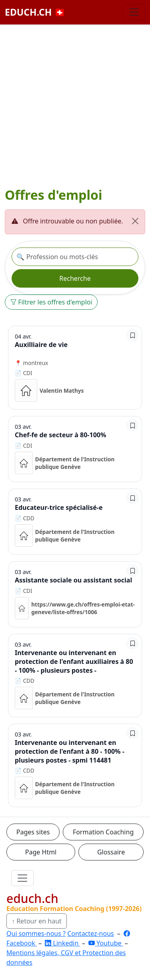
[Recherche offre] (75, 257)
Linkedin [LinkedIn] (62, 943)
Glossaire (111, 852)
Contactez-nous (91, 933)
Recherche (75, 278)
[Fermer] (135, 221)
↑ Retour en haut (37, 921)
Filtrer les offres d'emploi (51, 302)
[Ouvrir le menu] (22, 878)
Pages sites (33, 832)
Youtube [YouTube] (106, 943)
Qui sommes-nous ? (36, 933)
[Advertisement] (75, 107)
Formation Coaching (103, 832)
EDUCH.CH (35, 12)
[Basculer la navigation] (134, 12)
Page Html (41, 852)
